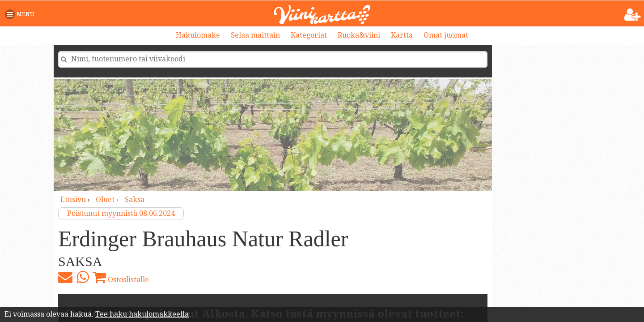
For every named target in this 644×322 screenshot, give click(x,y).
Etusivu (73, 200)
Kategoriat (309, 35)
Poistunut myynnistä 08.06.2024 (121, 213)
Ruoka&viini (359, 35)
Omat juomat (446, 35)
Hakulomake (198, 35)
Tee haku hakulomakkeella (142, 314)
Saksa (135, 200)
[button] (21, 14)
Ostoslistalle (121, 277)
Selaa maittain (255, 35)
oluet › (108, 200)
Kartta (402, 35)
